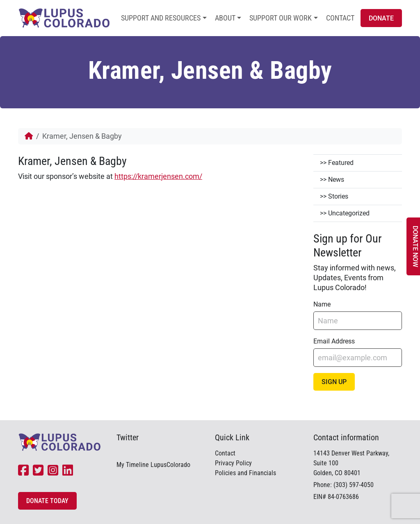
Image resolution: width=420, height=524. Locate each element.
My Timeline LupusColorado (153, 465)
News (336, 180)
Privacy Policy (233, 463)
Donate (381, 18)
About (225, 18)
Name (322, 304)
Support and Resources (161, 18)
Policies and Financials (245, 473)
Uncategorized (349, 213)
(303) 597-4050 (354, 485)
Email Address (334, 341)
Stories (338, 196)
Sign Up (334, 382)
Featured (341, 163)
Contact (340, 18)
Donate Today (47, 501)
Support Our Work (281, 18)
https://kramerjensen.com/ (158, 176)
